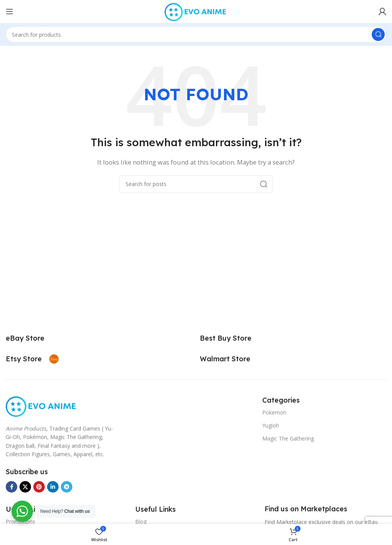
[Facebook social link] (11, 487)
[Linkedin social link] (53, 487)
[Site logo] (196, 11)
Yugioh (271, 425)
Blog (141, 521)
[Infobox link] (33, 338)
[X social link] (25, 487)
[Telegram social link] (67, 487)
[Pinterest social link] (39, 487)
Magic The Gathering (288, 438)
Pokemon (274, 412)
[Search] (196, 34)
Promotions (20, 521)
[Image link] (42, 405)
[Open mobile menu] (10, 11)
